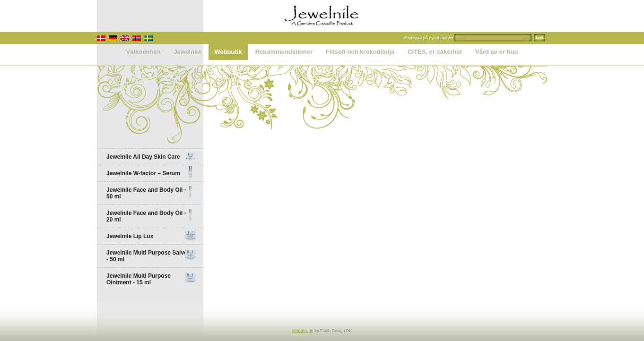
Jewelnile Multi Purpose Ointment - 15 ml (151, 279)
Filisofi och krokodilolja (360, 52)
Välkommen (144, 52)
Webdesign (303, 331)
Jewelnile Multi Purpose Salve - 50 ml (151, 256)
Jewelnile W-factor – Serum (151, 173)
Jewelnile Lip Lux (151, 236)
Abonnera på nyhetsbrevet (428, 38)
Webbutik (228, 52)
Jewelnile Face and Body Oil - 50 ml (151, 193)
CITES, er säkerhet (435, 52)
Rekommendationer (284, 52)
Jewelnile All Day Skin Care (151, 157)
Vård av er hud (496, 52)
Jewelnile (188, 52)
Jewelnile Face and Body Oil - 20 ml (151, 216)
